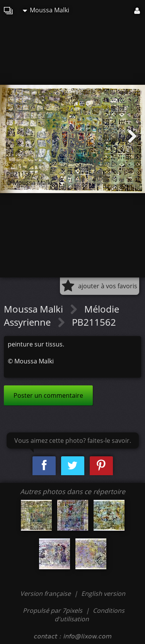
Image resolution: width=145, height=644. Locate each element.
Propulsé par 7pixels (53, 610)
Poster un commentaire (48, 395)
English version (103, 594)
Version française (46, 594)
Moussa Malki (46, 10)
